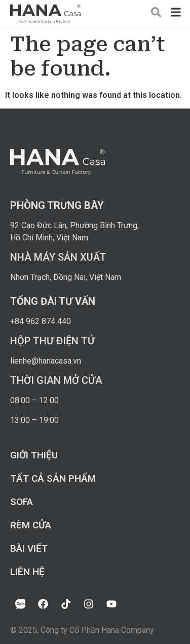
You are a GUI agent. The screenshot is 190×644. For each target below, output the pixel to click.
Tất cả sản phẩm (53, 478)
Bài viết (29, 548)
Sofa (22, 502)
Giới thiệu (34, 455)
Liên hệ (27, 572)
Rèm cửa (31, 525)
